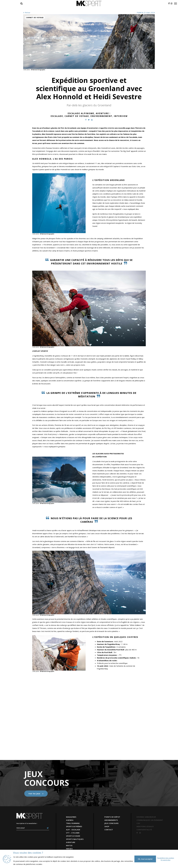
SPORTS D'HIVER (73, 836)
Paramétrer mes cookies (166, 858)
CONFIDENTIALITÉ (144, 830)
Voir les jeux (36, 794)
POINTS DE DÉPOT (112, 817)
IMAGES (69, 849)
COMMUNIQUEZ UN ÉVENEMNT (150, 820)
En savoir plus (166, 860)
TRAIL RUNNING (73, 823)
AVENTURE (71, 842)
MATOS (69, 845)
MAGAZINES (71, 817)
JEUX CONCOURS (111, 823)
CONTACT (109, 830)
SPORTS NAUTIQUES (75, 839)
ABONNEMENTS (111, 820)
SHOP (107, 826)
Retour (27, 12)
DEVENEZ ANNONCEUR (146, 817)
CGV (138, 823)
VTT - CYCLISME (73, 833)
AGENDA (70, 820)
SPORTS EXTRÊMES (74, 826)
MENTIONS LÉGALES (145, 826)
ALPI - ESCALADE (73, 830)
